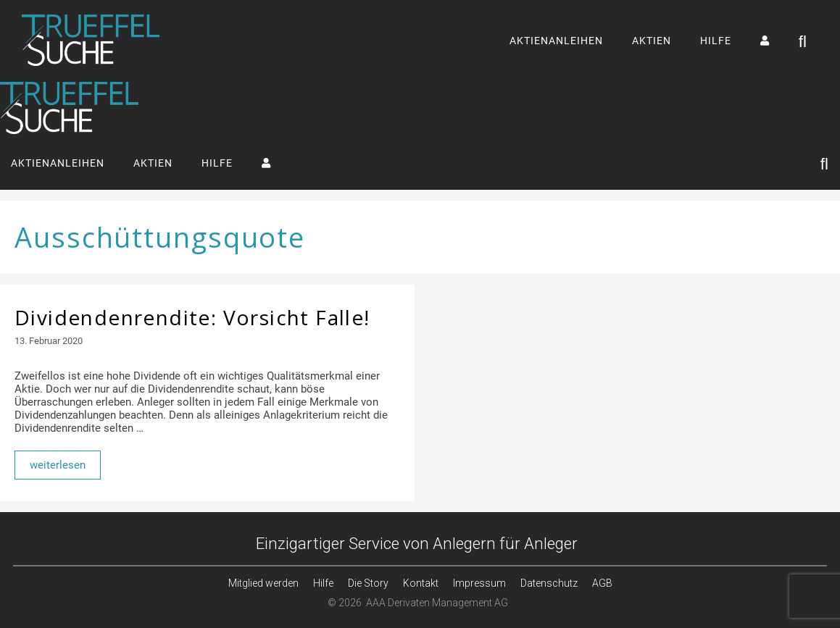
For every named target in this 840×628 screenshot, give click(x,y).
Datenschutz (549, 583)
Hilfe (323, 583)
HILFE (716, 41)
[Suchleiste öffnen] (803, 41)
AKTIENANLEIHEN (556, 41)
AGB (602, 583)
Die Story (368, 583)
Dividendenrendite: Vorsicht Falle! (192, 317)
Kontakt (421, 583)
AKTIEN (652, 41)
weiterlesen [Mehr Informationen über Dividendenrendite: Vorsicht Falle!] (58, 465)
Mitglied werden (263, 583)
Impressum (479, 583)
